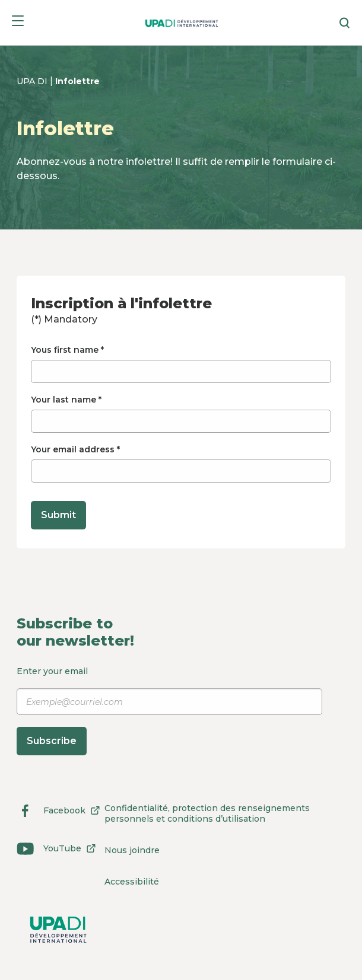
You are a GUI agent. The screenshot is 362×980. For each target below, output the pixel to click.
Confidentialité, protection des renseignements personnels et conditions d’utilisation (207, 813)
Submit (58, 515)
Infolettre (77, 81)
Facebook (61, 810)
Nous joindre (132, 850)
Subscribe (52, 741)
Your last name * (181, 414)
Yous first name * (181, 364)
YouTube (58, 848)
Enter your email (169, 711)
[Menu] (18, 23)
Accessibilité (132, 882)
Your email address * (181, 463)
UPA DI (33, 81)
